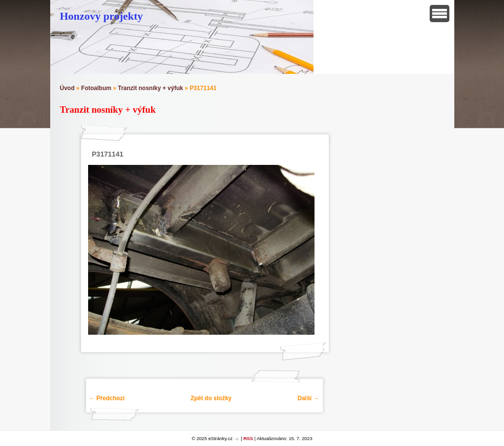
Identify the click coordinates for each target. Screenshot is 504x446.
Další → (308, 398)
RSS (248, 438)
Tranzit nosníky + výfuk (151, 88)
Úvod (67, 88)
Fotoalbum (96, 88)
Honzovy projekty (102, 16)
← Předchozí (107, 398)
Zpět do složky (211, 398)
